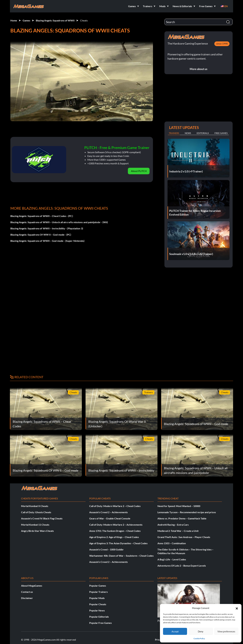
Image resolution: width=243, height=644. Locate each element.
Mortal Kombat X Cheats (35, 506)
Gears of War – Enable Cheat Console (110, 518)
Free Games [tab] (221, 133)
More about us (199, 69)
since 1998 (222, 44)
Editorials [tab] (203, 133)
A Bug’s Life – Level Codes (172, 559)
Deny (201, 631)
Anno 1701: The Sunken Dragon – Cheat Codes (115, 531)
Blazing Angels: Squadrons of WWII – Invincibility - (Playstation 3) (47, 228)
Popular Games (98, 586)
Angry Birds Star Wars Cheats (37, 531)
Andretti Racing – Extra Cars (173, 525)
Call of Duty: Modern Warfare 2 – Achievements (116, 525)
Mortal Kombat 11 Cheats (35, 525)
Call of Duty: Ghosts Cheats (36, 512)
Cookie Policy (199, 638)
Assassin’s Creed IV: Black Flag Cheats (42, 518)
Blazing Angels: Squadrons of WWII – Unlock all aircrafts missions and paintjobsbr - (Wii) (59, 222)
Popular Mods (97, 598)
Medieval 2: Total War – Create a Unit (178, 531)
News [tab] (188, 133)
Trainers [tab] (174, 133)
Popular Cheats (98, 604)
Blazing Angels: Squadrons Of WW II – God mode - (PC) (41, 235)
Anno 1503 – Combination (172, 543)
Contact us (27, 592)
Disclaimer (27, 598)
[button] (237, 608)
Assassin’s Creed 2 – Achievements (108, 512)
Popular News (97, 610)
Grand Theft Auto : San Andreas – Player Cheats (184, 537)
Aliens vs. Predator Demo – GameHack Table (182, 518)
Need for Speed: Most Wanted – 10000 (179, 506)
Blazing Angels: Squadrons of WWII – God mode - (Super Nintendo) (47, 241)
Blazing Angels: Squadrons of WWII (55, 20)
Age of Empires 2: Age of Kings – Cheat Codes (114, 537)
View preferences (226, 631)
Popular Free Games (101, 623)
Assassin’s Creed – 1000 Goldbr (106, 549)
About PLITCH (139, 171)
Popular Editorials (99, 617)
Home (14, 20)
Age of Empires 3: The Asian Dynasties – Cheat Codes (118, 543)
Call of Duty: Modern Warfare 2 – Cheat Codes (115, 506)
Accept (175, 631)
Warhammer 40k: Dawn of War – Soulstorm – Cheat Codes (121, 556)
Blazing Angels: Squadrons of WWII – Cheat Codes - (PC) (42, 216)
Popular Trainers (98, 592)
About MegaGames (32, 586)
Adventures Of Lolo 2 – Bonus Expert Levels (182, 566)
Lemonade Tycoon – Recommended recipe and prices (187, 512)
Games (26, 20)
